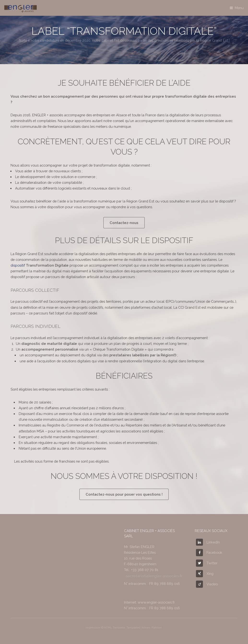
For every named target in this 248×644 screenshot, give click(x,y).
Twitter (207, 563)
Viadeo (207, 584)
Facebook (209, 552)
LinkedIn (208, 542)
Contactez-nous (124, 223)
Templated (133, 627)
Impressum (93, 627)
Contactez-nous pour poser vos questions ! (124, 494)
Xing (205, 574)
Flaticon (157, 627)
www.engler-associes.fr (156, 602)
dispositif (40, 265)
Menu (239, 8)
